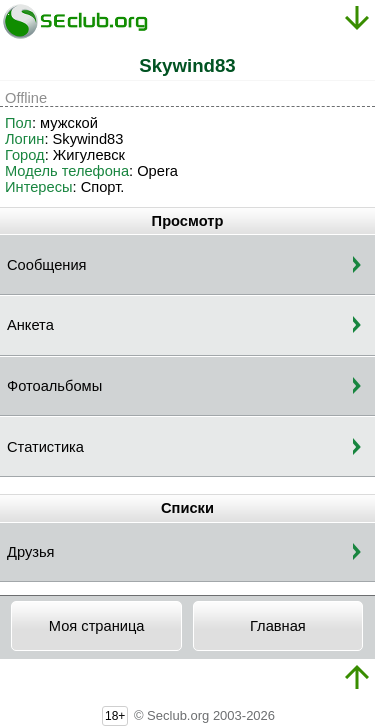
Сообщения (47, 265)
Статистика (45, 447)
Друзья (31, 552)
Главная (278, 626)
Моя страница (97, 626)
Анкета (30, 325)
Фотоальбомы (54, 386)
